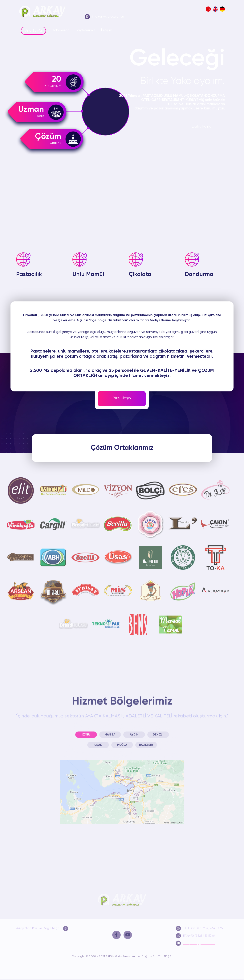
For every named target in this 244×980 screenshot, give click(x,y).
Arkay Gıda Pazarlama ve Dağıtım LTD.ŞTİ (42, 12)
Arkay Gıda (122, 897)
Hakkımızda (61, 30)
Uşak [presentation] (98, 742)
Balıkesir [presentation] (146, 742)
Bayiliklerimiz (85, 30)
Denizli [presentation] (158, 732)
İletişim (107, 30)
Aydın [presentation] (134, 732)
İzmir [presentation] (86, 732)
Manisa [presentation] (110, 732)
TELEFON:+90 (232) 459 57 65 (199, 925)
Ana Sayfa (33, 31)
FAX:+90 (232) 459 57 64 (196, 933)
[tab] (86, 732)
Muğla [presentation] (122, 742)
